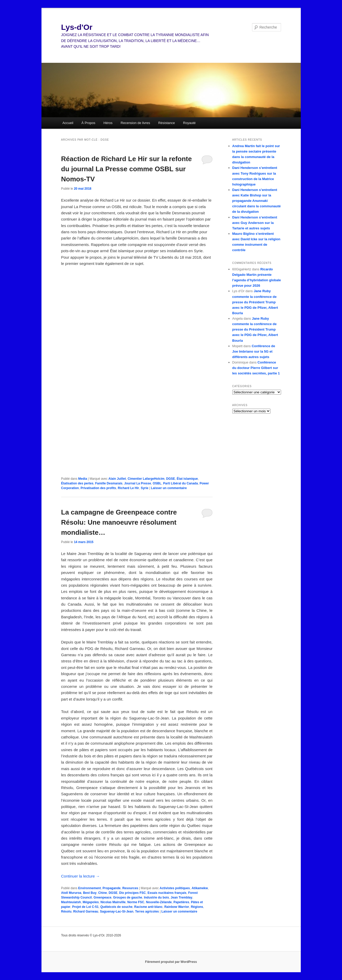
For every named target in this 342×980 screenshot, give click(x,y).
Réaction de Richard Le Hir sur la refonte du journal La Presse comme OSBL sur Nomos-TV (127, 169)
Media (83, 479)
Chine (103, 893)
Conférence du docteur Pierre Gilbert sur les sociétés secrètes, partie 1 (256, 368)
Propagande (112, 888)
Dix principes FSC (133, 893)
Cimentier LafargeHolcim (146, 479)
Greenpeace (103, 897)
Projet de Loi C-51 (85, 907)
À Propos (88, 123)
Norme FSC (136, 902)
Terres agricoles (147, 912)
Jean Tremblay (181, 897)
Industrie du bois (156, 897)
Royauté (189, 123)
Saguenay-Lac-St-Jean (117, 912)
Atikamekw (200, 888)
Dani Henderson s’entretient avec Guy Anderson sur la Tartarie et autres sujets (255, 223)
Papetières (181, 902)
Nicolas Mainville (113, 902)
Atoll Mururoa (71, 893)
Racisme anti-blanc (148, 907)
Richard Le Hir (128, 488)
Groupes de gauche (128, 897)
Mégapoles (91, 902)
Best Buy (90, 893)
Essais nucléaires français (167, 893)
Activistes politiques (175, 888)
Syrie (145, 488)
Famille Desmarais (109, 483)
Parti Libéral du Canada (180, 483)
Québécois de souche (116, 907)
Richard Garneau (86, 912)
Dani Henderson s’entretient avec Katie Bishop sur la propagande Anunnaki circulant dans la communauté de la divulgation (257, 201)
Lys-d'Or (77, 27)
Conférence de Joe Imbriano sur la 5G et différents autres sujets (254, 351)
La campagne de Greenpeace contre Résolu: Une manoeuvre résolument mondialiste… (119, 522)
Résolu (66, 912)
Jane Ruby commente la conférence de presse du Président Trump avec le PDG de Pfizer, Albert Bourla (255, 302)
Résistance (166, 123)
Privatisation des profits (98, 488)
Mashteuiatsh (71, 902)
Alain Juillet (117, 479)
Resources (130, 888)
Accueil (68, 123)
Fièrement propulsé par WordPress (171, 962)
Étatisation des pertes (77, 483)
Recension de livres (135, 123)
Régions (197, 907)
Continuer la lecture (81, 876)
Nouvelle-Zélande (159, 902)
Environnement (90, 888)
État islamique (187, 479)
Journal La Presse (138, 483)
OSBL (157, 483)
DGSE (171, 479)
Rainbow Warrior (177, 907)
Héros (108, 123)
